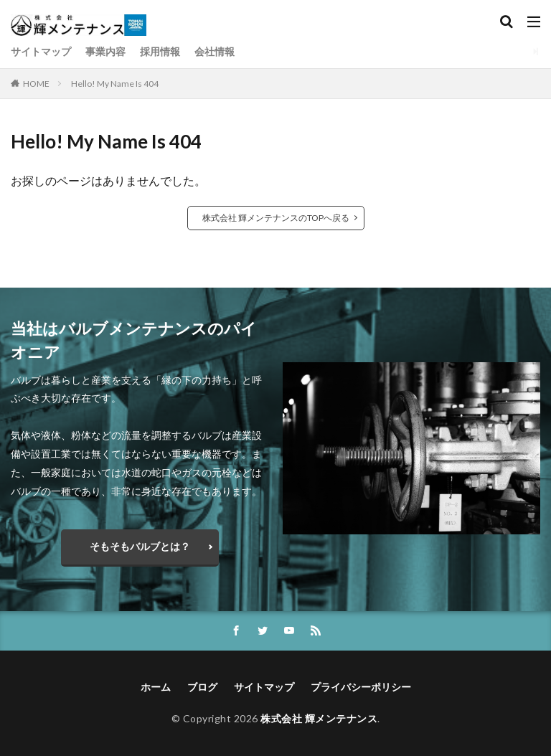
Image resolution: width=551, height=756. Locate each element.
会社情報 (215, 51)
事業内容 (105, 51)
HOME (36, 84)
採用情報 (160, 51)
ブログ (202, 687)
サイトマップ (41, 51)
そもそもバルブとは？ (140, 546)
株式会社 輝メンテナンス (319, 718)
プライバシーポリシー (361, 687)
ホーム (156, 687)
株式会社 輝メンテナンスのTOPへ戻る (276, 218)
